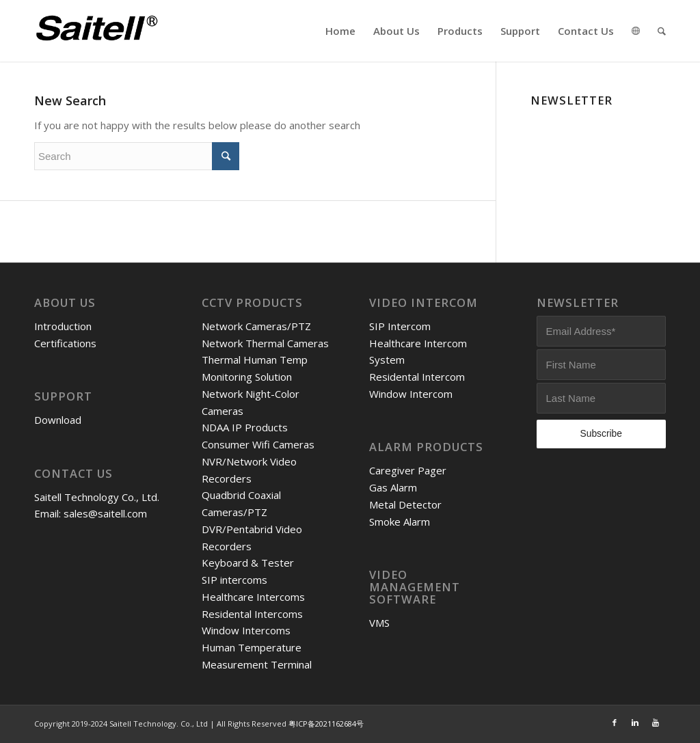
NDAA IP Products (245, 427)
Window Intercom (411, 394)
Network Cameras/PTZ (256, 326)
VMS (379, 623)
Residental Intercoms (252, 614)
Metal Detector (405, 504)
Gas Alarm (393, 487)
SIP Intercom (400, 326)
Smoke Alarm (400, 522)
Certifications (65, 343)
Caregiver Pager (408, 470)
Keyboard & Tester (248, 563)
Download (58, 420)
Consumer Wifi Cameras (258, 444)
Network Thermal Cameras (265, 343)
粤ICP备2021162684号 (326, 724)
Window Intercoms (246, 630)
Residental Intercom (417, 377)
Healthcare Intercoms (253, 597)
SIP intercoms (234, 580)
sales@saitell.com (105, 513)
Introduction (63, 326)
